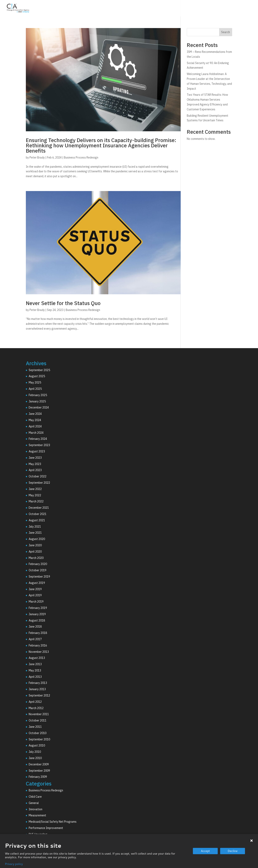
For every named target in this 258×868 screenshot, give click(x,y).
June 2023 (35, 458)
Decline (233, 851)
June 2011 (35, 727)
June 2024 (35, 414)
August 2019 (37, 583)
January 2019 (37, 614)
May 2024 (35, 420)
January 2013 (37, 689)
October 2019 (38, 570)
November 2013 (39, 652)
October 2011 (38, 720)
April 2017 (35, 639)
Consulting (158, 9)
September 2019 (39, 577)
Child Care (35, 797)
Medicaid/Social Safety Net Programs (53, 822)
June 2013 (35, 664)
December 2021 (39, 508)
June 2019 (35, 589)
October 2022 (38, 476)
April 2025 (35, 389)
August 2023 (37, 451)
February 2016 (38, 645)
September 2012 (39, 695)
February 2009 (38, 777)
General (34, 803)
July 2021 (35, 527)
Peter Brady (37, 158)
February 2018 (38, 633)
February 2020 (38, 564)
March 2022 (36, 501)
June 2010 (35, 758)
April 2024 (35, 426)
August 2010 (37, 745)
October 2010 (38, 733)
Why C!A (209, 9)
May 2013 (35, 670)
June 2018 (35, 627)
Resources (233, 9)
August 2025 (37, 376)
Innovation (36, 809)
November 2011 (39, 714)
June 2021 (35, 533)
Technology (185, 9)
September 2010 (39, 739)
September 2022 (39, 483)
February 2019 (38, 608)
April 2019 (35, 595)
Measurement (37, 815)
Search (226, 32)
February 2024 (38, 439)
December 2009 (39, 764)
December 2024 (39, 407)
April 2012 (35, 702)
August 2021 (37, 520)
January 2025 (37, 401)
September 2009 (39, 771)
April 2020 (35, 552)
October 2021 (38, 514)
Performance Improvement (46, 828)
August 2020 (37, 539)
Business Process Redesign (81, 158)
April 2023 (35, 470)
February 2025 (38, 395)
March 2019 (36, 602)
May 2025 (35, 382)
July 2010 (35, 752)
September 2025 (39, 370)
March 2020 (36, 558)
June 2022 (35, 489)
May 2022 (35, 495)
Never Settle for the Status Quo (63, 303)
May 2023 (35, 464)
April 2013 (35, 677)
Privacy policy (14, 864)
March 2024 (36, 433)
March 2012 (36, 708)
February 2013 (38, 683)
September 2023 (39, 445)
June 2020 (35, 545)
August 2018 (37, 620)
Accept (205, 851)
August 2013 (37, 658)
